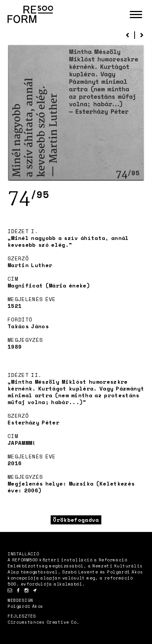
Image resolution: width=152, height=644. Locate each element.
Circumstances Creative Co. (43, 622)
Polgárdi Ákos (26, 606)
